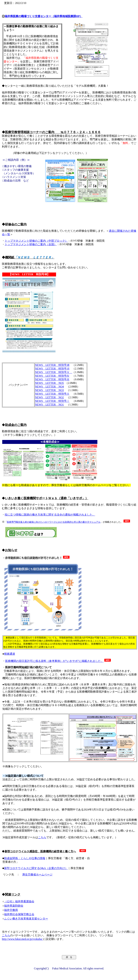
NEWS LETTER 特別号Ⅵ (52, 369)
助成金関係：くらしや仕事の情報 (25, 858)
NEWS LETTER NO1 (49, 405)
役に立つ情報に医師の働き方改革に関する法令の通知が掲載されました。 (50, 515)
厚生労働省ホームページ (37, 875)
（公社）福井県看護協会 (19, 901)
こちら (42, 837)
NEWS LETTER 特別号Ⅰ (52, 401)
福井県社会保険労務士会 (19, 914)
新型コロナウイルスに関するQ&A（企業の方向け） (36, 868)
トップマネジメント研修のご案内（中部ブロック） (36, 241)
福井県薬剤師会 (14, 906)
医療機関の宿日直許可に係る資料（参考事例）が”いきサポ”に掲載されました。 (54, 661)
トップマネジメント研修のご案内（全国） (31, 244)
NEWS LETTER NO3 (49, 390)
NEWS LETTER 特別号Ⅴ (54, 372)
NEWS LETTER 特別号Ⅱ (52, 394)
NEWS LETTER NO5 (49, 383)
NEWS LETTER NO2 (49, 397)
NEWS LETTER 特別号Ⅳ (52, 376)
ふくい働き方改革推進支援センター (26, 919)
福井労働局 (11, 910)
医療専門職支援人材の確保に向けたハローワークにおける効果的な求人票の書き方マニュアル (54, 522)
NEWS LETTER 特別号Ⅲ (52, 379)
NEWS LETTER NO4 (49, 387)
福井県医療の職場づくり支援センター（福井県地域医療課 (44, 16)
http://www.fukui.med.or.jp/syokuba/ (22, 939)
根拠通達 (10, 654)
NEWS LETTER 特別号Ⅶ (52, 365)
